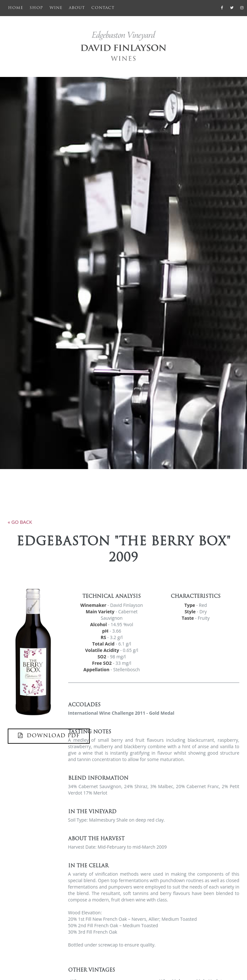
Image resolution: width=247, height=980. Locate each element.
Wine (56, 8)
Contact (103, 8)
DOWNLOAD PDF (49, 736)
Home (17, 7)
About (77, 8)
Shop (36, 8)
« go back (20, 522)
